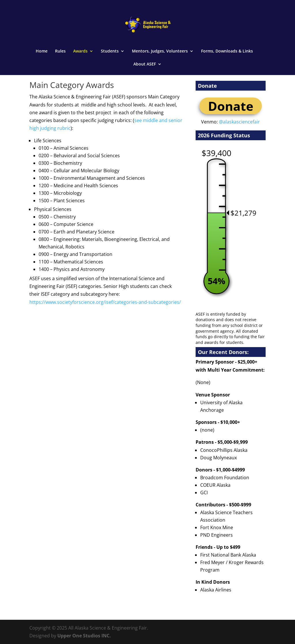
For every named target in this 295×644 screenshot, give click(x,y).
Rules (60, 51)
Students (110, 51)
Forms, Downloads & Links (227, 51)
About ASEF (145, 64)
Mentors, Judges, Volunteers (160, 51)
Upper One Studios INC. (84, 636)
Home (42, 51)
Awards (80, 51)
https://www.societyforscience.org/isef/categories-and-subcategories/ (105, 302)
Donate (231, 106)
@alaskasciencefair (239, 122)
